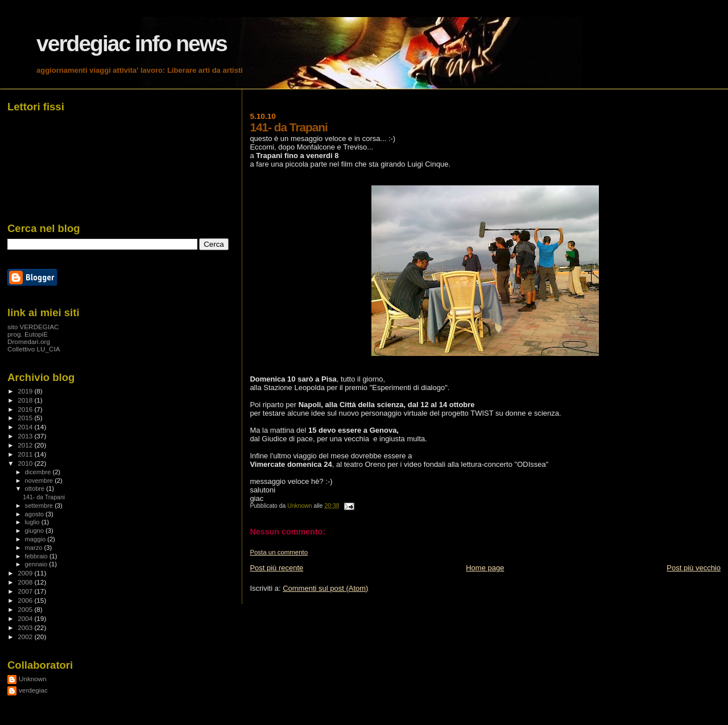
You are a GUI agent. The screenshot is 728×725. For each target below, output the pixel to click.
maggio (36, 539)
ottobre (36, 488)
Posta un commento (279, 552)
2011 (26, 454)
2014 (26, 427)
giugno (36, 531)
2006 (26, 600)
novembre (40, 480)
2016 (26, 409)
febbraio (37, 556)
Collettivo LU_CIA (34, 349)
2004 (26, 618)
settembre (40, 506)
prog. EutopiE (28, 334)
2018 (26, 400)
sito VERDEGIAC (33, 327)
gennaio (37, 564)
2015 (26, 418)
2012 (26, 445)
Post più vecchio (694, 568)
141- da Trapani (44, 497)
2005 (26, 609)
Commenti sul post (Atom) (325, 588)
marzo (35, 548)
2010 (26, 463)
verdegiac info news (132, 43)
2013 (26, 436)
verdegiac (33, 690)
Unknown (33, 679)
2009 (26, 573)
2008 (26, 582)
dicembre (39, 472)
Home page (485, 568)
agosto (36, 514)
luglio (33, 522)
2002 (26, 637)
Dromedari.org (29, 341)
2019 (26, 391)
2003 (26, 627)
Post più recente (276, 568)
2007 (26, 591)
